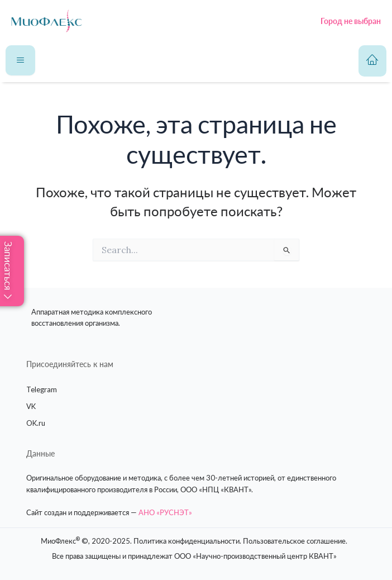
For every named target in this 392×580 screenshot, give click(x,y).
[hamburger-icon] (20, 60)
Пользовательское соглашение (294, 541)
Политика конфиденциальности (187, 541)
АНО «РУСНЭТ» (165, 512)
